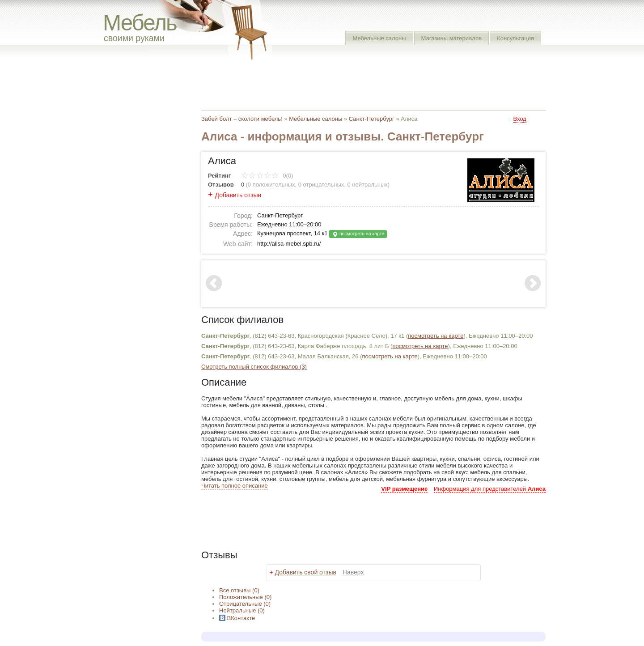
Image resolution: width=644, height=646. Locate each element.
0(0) (267, 176)
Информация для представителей (490, 489)
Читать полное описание (235, 486)
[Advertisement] (364, 83)
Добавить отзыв (238, 195)
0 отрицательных (321, 185)
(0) (245, 597)
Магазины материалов (452, 38)
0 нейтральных (368, 185)
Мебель (140, 23)
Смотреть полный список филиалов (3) (254, 367)
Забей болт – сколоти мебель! (242, 119)
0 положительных (271, 185)
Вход (520, 119)
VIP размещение (404, 489)
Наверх (353, 572)
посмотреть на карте (358, 234)
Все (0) (239, 590)
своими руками (134, 38)
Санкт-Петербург (372, 119)
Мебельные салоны (379, 38)
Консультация (515, 38)
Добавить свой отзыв (306, 572)
